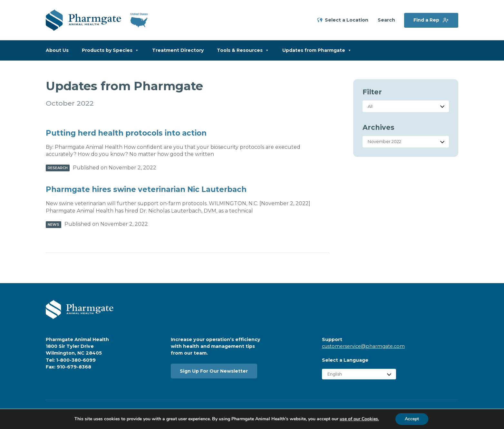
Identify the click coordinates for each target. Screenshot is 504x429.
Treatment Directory (178, 50)
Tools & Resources (243, 50)
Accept (412, 419)
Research (58, 168)
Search (386, 20)
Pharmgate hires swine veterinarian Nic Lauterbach (146, 189)
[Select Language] (359, 374)
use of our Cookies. (359, 419)
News (53, 224)
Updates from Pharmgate (317, 50)
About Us (57, 50)
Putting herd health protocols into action (126, 133)
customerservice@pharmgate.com (363, 346)
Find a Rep (426, 20)
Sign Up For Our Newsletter (214, 371)
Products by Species (110, 50)
